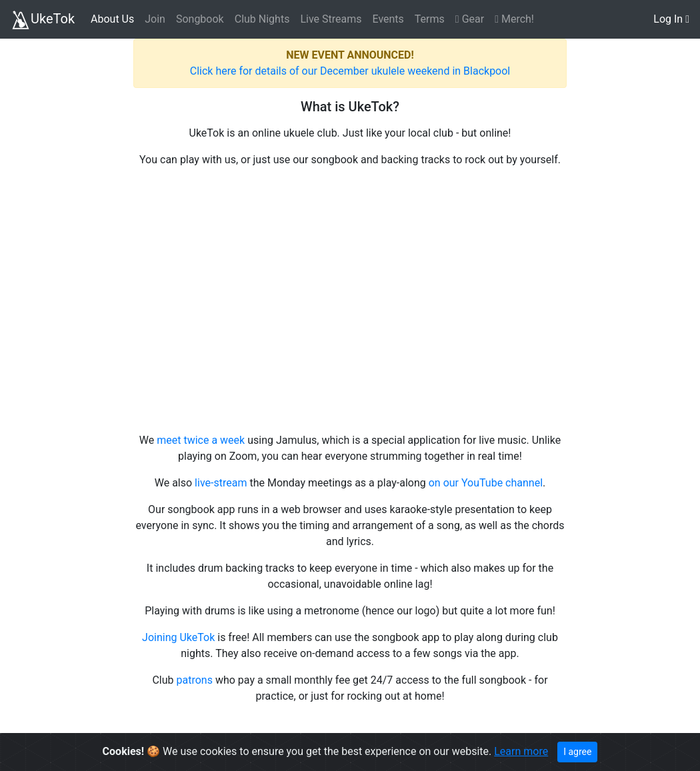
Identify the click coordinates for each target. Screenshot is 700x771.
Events (388, 19)
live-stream (221, 483)
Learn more (521, 751)
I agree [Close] (577, 752)
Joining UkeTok (178, 637)
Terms (430, 19)
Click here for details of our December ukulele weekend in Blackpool (350, 71)
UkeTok (43, 20)
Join (155, 19)
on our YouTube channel (486, 483)
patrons (195, 680)
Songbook (200, 19)
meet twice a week (201, 440)
